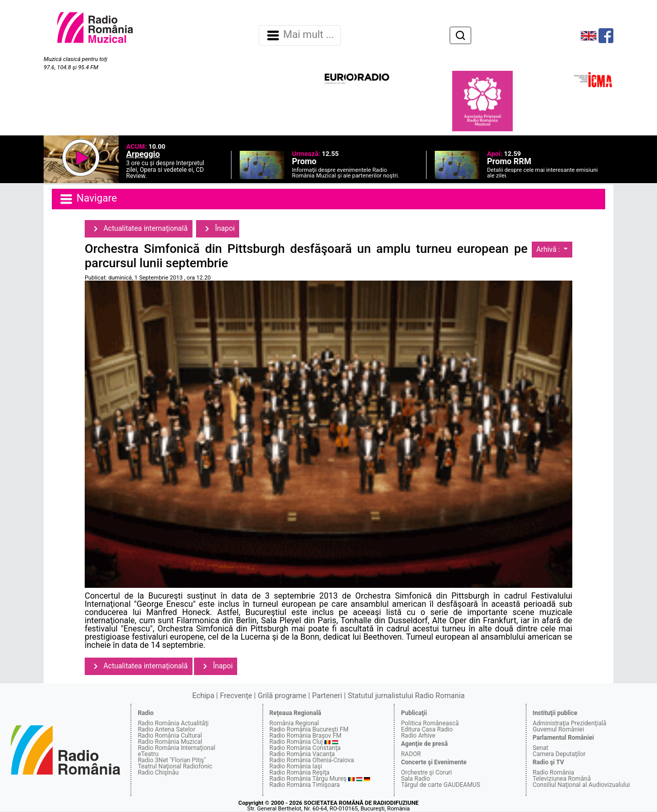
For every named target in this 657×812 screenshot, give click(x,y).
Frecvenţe (236, 696)
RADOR (411, 754)
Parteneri (327, 696)
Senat (541, 748)
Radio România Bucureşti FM (309, 729)
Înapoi (218, 229)
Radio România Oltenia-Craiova (312, 760)
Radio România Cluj (296, 742)
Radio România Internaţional (176, 748)
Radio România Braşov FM (305, 736)
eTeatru (148, 754)
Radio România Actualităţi (173, 723)
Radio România (554, 773)
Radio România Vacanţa (302, 754)
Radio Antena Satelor (166, 729)
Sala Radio (416, 779)
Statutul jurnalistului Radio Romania (406, 696)
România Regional (294, 723)
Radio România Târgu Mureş (308, 779)
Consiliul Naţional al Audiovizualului (582, 785)
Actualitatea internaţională (139, 229)
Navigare (88, 199)
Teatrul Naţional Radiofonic (175, 766)
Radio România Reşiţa (299, 773)
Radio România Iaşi (296, 766)
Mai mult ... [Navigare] (300, 35)
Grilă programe (282, 696)
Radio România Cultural (170, 736)
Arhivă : (549, 249)
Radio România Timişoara (305, 785)
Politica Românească (430, 723)
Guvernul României (558, 729)
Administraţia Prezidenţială (570, 723)
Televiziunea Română (562, 779)
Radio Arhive (418, 736)
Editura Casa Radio (427, 729)
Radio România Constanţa (305, 748)
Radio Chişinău (158, 773)
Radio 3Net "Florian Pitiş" (172, 760)
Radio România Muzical (170, 742)
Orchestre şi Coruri (426, 773)
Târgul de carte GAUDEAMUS (440, 785)
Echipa (204, 696)
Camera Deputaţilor (559, 754)
